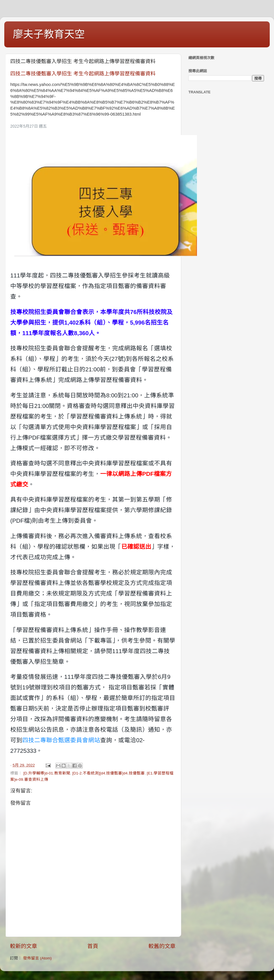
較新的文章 (24, 946)
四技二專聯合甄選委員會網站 (61, 740)
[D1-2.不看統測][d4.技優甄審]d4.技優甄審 (108, 773)
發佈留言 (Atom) (37, 958)
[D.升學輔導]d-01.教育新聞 (47, 773)
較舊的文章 (162, 946)
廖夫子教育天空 (49, 34)
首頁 (93, 946)
